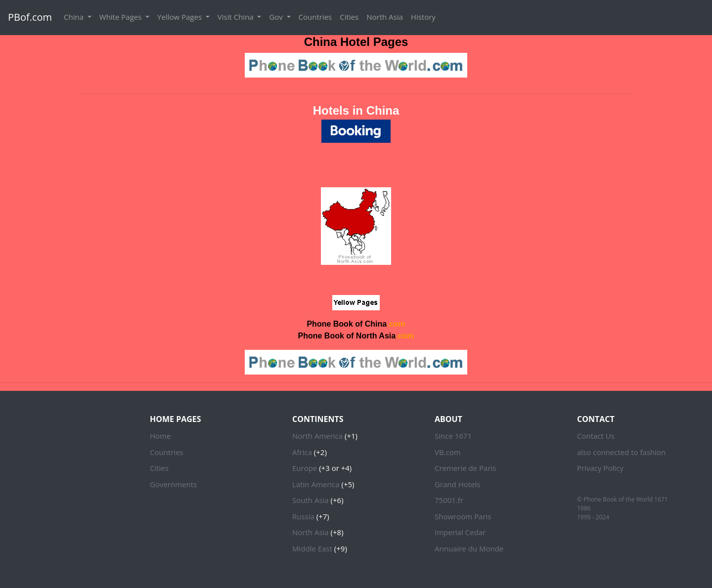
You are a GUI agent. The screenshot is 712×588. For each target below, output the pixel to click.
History (423, 17)
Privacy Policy (600, 468)
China (75, 17)
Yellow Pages (180, 17)
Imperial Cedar (460, 532)
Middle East (312, 548)
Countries (315, 17)
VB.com (448, 452)
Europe (305, 468)
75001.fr (449, 500)
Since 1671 (453, 436)
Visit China (237, 17)
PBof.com (30, 17)
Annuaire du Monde (469, 548)
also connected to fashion (621, 452)
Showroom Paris (463, 516)
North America (317, 436)
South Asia (311, 500)
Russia (303, 516)
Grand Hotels (457, 484)
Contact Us (596, 436)
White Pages (121, 17)
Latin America (316, 484)
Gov (277, 17)
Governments (173, 484)
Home (160, 436)
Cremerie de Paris (465, 468)
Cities (349, 17)
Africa (302, 452)
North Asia (385, 17)
